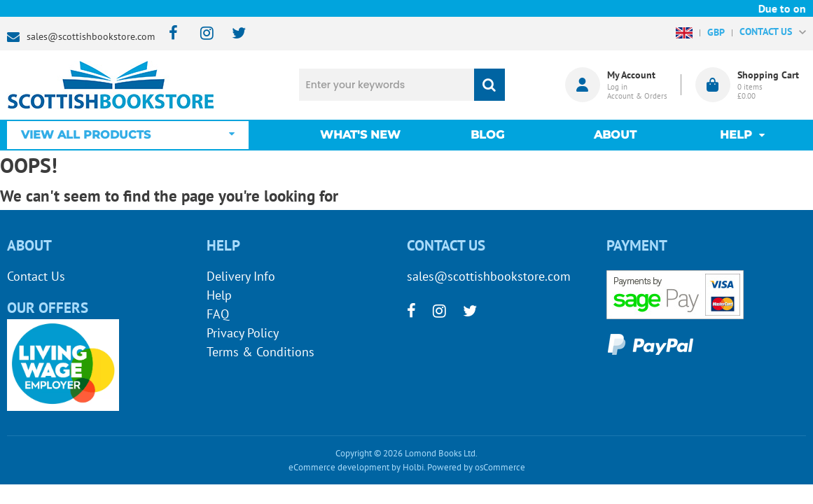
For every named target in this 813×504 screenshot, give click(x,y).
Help (219, 295)
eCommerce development (339, 467)
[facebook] (169, 34)
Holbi (413, 467)
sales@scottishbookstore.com (91, 36)
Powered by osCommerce (476, 467)
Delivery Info (241, 276)
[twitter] (232, 34)
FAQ (218, 314)
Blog (487, 135)
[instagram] (201, 34)
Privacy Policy (243, 333)
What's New (360, 135)
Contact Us (36, 276)
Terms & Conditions (260, 352)
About (615, 135)
